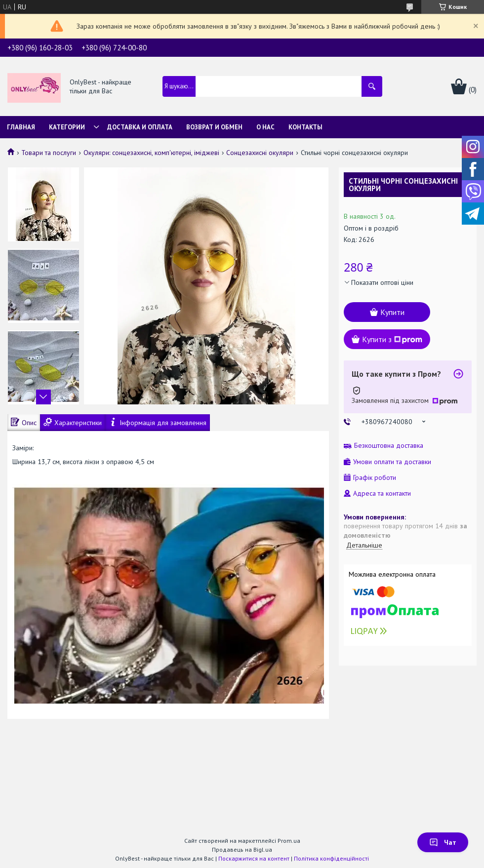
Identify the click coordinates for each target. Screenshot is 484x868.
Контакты (305, 127)
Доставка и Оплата (140, 127)
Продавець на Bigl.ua (242, 849)
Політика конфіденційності (331, 858)
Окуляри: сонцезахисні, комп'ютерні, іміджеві (151, 153)
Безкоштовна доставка (389, 446)
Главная (21, 127)
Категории (67, 127)
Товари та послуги (49, 153)
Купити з (392, 339)
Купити (392, 312)
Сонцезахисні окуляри (260, 153)
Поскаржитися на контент (254, 858)
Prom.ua (289, 841)
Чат (443, 842)
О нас (265, 127)
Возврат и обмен (214, 127)
